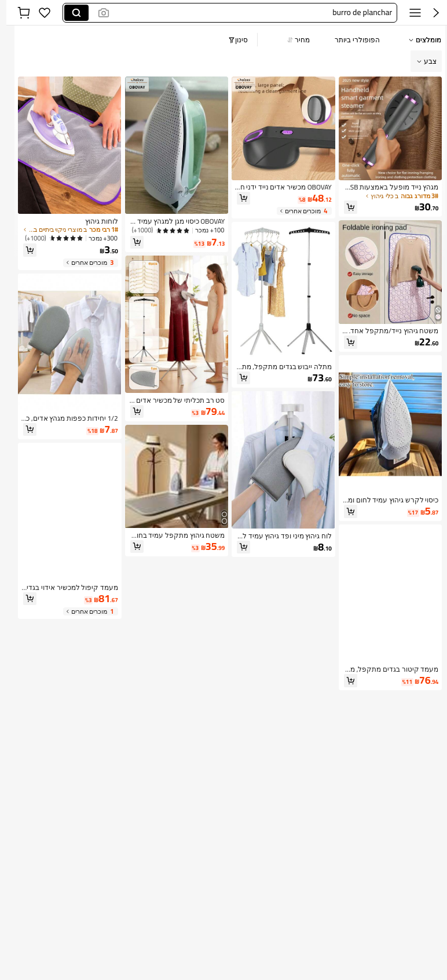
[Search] (70, 13)
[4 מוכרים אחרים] (298, 211)
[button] (248, 13)
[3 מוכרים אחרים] (84, 263)
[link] (384, 187)
